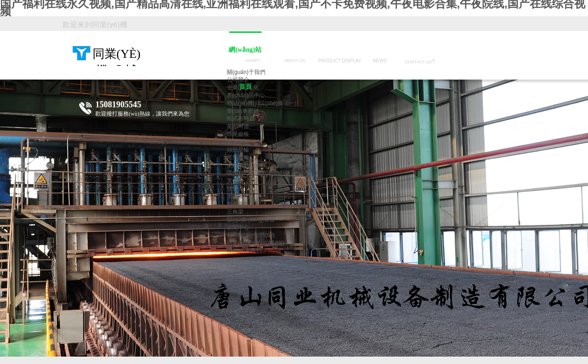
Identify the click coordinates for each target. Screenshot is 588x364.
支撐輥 (235, 196)
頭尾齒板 (238, 134)
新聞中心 (238, 228)
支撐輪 (235, 181)
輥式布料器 (241, 118)
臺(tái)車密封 (243, 111)
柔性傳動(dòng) (246, 165)
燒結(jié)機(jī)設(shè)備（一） (263, 103)
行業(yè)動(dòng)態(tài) (256, 243)
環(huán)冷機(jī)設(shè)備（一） (267, 173)
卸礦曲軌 (238, 204)
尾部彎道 (238, 126)
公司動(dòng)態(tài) (251, 235)
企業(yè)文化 (243, 87)
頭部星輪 (238, 150)
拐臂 (232, 189)
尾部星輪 (238, 157)
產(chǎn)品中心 (246, 95)
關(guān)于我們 (246, 72)
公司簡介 (238, 80)
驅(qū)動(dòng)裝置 (251, 220)
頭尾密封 (238, 142)
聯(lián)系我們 (244, 251)
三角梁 (235, 212)
